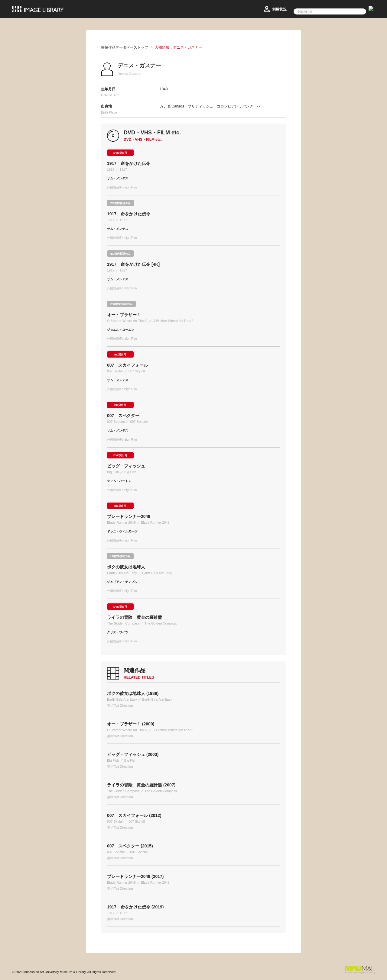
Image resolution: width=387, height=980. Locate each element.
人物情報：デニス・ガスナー (178, 47)
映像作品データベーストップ (125, 47)
